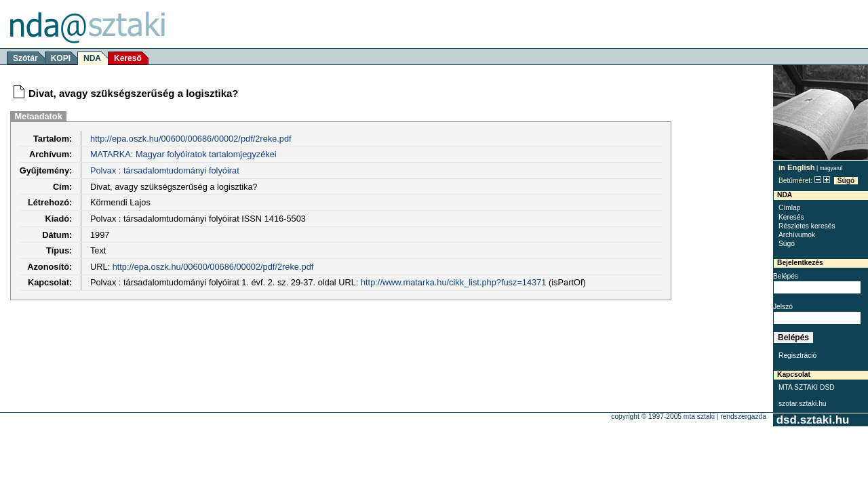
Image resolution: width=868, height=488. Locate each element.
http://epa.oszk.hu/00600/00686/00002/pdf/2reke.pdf (191, 139)
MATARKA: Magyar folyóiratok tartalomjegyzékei (183, 154)
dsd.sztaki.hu (813, 420)
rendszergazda (743, 416)
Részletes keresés (807, 226)
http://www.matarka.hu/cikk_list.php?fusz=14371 (454, 282)
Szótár (25, 58)
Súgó (846, 181)
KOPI (61, 58)
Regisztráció (797, 355)
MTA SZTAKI (699, 416)
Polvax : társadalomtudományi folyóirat (165, 170)
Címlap (789, 208)
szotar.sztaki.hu (803, 404)
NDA (92, 58)
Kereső (128, 58)
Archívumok (797, 235)
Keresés (791, 217)
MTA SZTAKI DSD (807, 387)
